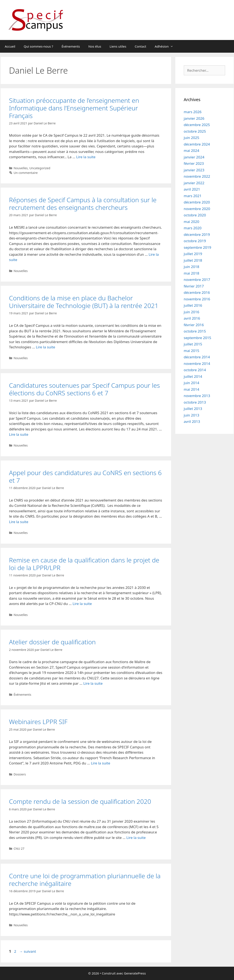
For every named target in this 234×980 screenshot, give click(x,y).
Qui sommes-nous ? (38, 46)
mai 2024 (192, 151)
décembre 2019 (197, 234)
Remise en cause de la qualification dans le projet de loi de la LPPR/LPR (84, 564)
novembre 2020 (197, 209)
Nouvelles (21, 168)
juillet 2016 (193, 305)
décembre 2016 (197, 292)
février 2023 (194, 163)
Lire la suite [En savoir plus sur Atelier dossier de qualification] (93, 683)
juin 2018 (192, 267)
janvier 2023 (194, 170)
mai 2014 (192, 389)
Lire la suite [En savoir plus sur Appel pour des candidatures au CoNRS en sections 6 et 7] (19, 522)
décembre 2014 (197, 357)
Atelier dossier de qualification (52, 642)
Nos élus (95, 46)
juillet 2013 (193, 409)
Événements (71, 46)
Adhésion (166, 46)
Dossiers (20, 774)
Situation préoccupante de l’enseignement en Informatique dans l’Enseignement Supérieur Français (74, 108)
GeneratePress (135, 973)
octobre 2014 (195, 370)
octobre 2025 (195, 131)
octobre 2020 (195, 215)
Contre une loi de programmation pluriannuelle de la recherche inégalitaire (85, 880)
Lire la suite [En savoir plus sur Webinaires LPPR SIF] (100, 763)
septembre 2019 (198, 247)
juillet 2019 (193, 254)
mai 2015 (192, 351)
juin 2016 (192, 312)
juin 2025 (192, 138)
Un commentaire (26, 173)
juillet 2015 (193, 344)
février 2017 (194, 286)
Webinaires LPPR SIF (38, 722)
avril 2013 (192, 421)
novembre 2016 (197, 299)
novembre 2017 (197, 280)
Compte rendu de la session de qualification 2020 (80, 801)
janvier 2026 (194, 118)
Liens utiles (118, 46)
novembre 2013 (197, 396)
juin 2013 (192, 415)
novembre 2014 (197, 364)
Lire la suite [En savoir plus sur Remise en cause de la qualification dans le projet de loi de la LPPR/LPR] (82, 604)
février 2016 (194, 325)
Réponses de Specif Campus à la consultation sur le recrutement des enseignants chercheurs (83, 204)
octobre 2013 (195, 402)
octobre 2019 (195, 241)
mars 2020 (193, 228)
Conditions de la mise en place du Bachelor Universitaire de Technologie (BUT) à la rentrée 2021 (84, 302)
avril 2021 (192, 189)
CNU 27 (19, 849)
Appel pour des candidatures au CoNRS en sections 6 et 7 (85, 476)
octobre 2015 (195, 331)
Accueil (10, 46)
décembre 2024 (197, 144)
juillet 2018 (193, 260)
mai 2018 (192, 273)
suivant (28, 951)
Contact (140, 46)
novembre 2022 (197, 176)
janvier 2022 (194, 183)
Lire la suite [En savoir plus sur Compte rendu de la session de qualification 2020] (136, 838)
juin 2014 (192, 383)
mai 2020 (192, 222)
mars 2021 (193, 196)
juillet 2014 (193, 376)
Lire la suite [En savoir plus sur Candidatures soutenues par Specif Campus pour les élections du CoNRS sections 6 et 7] (19, 434)
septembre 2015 (198, 338)
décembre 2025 (197, 125)
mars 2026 (193, 112)
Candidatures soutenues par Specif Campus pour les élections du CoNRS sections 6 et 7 (85, 389)
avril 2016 (192, 318)
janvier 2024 (194, 157)
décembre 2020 (197, 202)
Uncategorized (40, 168)
